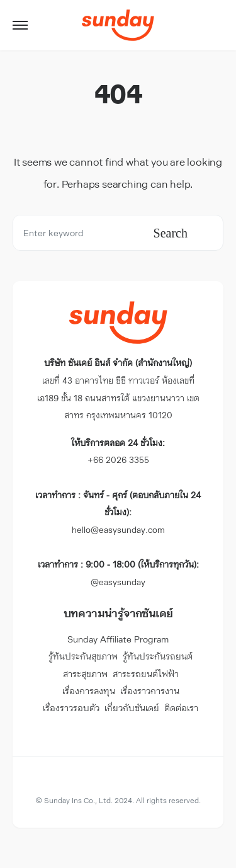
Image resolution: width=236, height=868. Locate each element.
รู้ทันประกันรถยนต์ (158, 656)
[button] (20, 25)
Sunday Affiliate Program (118, 639)
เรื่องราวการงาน (150, 691)
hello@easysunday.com (118, 512)
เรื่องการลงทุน (89, 691)
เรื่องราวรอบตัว (71, 708)
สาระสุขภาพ (85, 674)
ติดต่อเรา (181, 708)
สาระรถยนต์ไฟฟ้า (146, 674)
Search (171, 233)
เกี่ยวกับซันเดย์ (132, 708)
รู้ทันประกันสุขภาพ (83, 656)
